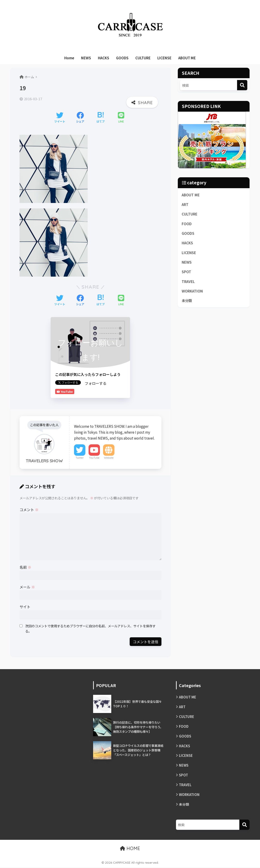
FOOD (187, 224)
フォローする (96, 383)
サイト (25, 607)
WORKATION (192, 292)
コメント (29, 510)
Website (109, 458)
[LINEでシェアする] (121, 118)
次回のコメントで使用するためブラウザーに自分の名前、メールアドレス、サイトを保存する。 (90, 628)
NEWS (86, 58)
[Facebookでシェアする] (80, 118)
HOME (130, 849)
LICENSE (164, 58)
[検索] (242, 85)
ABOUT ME (187, 58)
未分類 (187, 301)
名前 (25, 567)
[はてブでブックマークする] (101, 118)
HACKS (104, 58)
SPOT (186, 272)
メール (27, 587)
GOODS (122, 58)
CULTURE (143, 58)
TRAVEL (188, 282)
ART (185, 204)
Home (69, 58)
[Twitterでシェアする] (60, 118)
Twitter (80, 458)
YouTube (94, 458)
